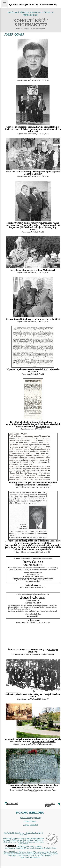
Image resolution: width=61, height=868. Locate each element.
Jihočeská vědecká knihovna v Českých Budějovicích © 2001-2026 (23, 834)
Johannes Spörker (33, 174)
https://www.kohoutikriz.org (30, 857)
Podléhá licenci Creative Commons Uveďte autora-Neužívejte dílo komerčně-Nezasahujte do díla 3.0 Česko (30, 847)
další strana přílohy (50, 805)
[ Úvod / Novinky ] (27, 818)
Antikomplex (48, 744)
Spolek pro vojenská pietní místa (36, 790)
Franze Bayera (43, 426)
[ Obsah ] (27, 821)
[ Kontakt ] (34, 825)
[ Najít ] (26, 825)
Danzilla (51, 654)
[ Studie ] (37, 818)
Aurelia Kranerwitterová (43, 742)
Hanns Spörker (21, 129)
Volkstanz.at (36, 654)
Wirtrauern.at (40, 587)
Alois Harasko (43, 485)
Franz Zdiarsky (35, 127)
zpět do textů (12, 804)
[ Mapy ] (34, 821)
